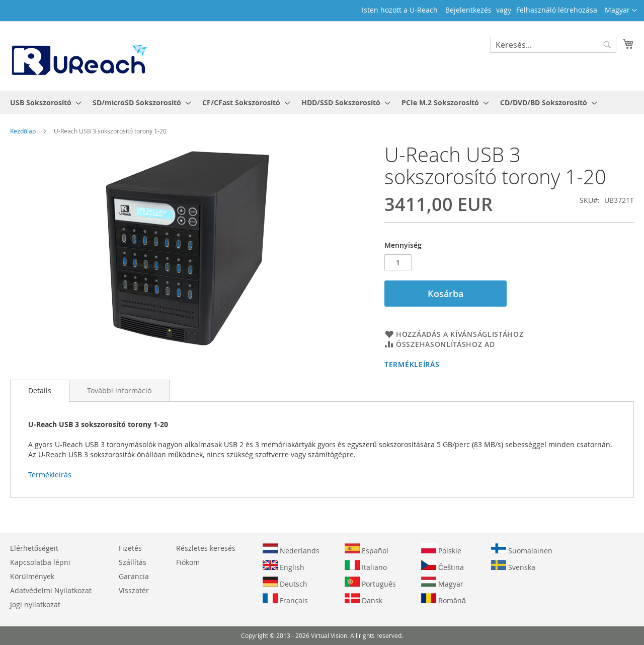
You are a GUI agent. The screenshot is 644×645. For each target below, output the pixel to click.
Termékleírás (412, 364)
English (284, 566)
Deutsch (285, 583)
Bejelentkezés (468, 10)
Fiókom (188, 562)
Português (370, 583)
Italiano (366, 566)
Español (367, 549)
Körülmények (32, 576)
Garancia (134, 576)
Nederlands (291, 549)
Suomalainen (522, 549)
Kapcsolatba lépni (40, 562)
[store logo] (78, 55)
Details (40, 390)
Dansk (364, 599)
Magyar (442, 583)
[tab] (40, 391)
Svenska (513, 566)
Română (444, 599)
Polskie (441, 549)
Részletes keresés (206, 548)
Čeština (442, 566)
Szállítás (133, 562)
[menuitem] (43, 102)
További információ (119, 390)
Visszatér (134, 590)
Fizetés (130, 548)
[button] (621, 11)
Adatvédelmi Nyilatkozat (51, 590)
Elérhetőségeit (34, 548)
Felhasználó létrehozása (557, 10)
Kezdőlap (23, 131)
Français (285, 599)
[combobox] (553, 45)
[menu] (322, 102)
